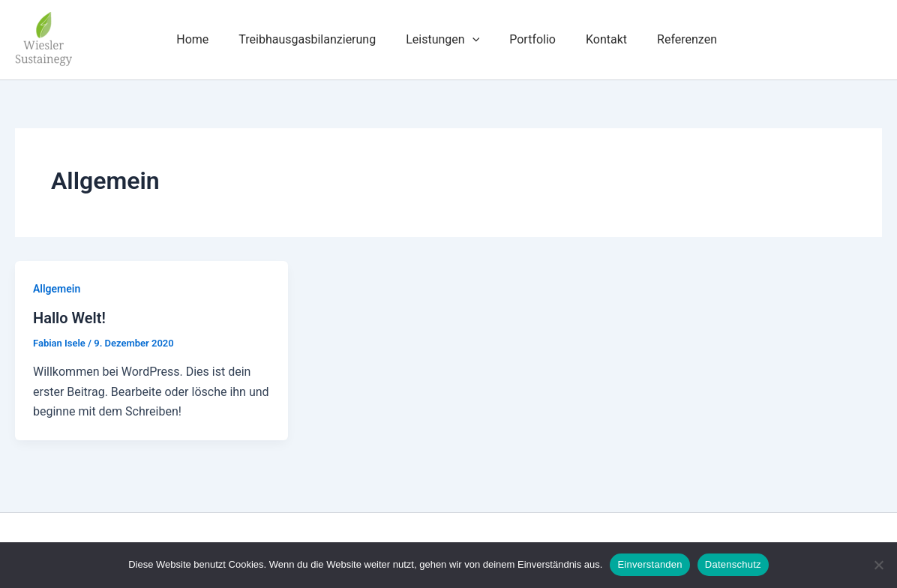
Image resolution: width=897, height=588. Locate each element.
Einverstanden (649, 564)
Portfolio (532, 39)
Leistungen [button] (442, 40)
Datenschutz (733, 564)
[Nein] (878, 565)
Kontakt (606, 39)
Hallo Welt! (69, 318)
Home (192, 39)
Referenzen (687, 39)
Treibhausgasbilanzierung (307, 39)
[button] (472, 40)
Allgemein (57, 289)
